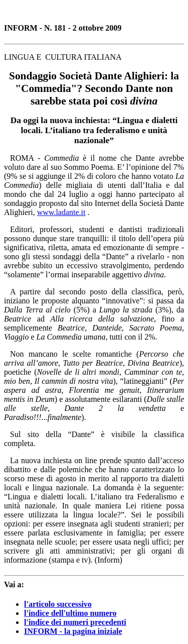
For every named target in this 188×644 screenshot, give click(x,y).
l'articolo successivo (58, 604)
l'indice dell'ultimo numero (70, 613)
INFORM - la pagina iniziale (73, 631)
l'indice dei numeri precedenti (75, 622)
